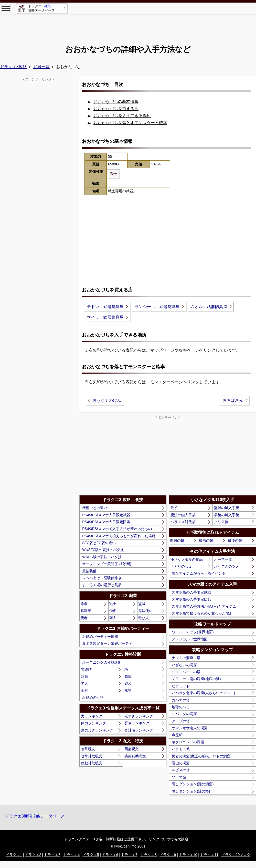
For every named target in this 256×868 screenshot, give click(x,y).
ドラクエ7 (129, 855)
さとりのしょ (181, 566)
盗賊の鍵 (177, 541)
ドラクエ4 (71, 855)
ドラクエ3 (52, 855)
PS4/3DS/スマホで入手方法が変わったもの (117, 529)
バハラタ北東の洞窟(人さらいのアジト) (203, 693)
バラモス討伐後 (183, 522)
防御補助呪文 (135, 756)
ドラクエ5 (91, 855)
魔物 (128, 690)
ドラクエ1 (14, 855)
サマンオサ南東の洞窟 (190, 728)
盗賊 (142, 604)
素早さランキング (139, 716)
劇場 (128, 676)
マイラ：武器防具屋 (105, 317)
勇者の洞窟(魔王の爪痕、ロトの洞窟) (202, 756)
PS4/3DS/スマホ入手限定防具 (106, 522)
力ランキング (92, 716)
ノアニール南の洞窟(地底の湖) (196, 679)
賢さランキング (137, 723)
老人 (84, 683)
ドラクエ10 (188, 855)
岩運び (86, 669)
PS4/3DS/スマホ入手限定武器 (106, 515)
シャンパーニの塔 (186, 672)
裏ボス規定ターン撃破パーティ (107, 643)
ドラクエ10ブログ (236, 855)
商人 (113, 618)
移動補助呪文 (92, 763)
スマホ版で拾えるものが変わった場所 (202, 613)
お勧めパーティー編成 (100, 637)
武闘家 (86, 611)
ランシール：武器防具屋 (157, 307)
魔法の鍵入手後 (183, 515)
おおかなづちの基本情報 (116, 102)
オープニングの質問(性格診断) (107, 564)
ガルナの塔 (181, 700)
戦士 (113, 604)
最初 (174, 508)
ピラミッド (181, 686)
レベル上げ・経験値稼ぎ (102, 578)
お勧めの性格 (93, 697)
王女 (84, 690)
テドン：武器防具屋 (105, 307)
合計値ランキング (139, 730)
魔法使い (145, 611)
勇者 (84, 604)
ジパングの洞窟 (184, 714)
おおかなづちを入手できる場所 (122, 116)
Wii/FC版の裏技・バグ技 (102, 557)
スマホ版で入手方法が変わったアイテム (204, 606)
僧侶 (113, 611)
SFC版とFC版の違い (99, 543)
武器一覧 (41, 67)
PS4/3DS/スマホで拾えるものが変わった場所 (119, 536)
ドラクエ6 (110, 855)
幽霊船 (177, 735)
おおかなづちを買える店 (116, 109)
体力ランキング (93, 723)
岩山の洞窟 (181, 763)
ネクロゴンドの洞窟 (188, 742)
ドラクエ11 (209, 855)
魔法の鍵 (206, 541)
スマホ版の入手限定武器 (191, 592)
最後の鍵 (235, 541)
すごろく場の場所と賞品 (102, 585)
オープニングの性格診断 (102, 662)
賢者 (84, 618)
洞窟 (84, 676)
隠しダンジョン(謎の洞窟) (193, 784)
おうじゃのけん (107, 400)
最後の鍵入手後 (227, 515)
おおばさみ (233, 400)
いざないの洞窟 (184, 665)
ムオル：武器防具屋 (209, 307)
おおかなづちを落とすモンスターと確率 (130, 123)
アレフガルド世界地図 (190, 639)
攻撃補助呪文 (92, 756)
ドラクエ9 (168, 855)
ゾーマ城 (179, 777)
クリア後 (221, 522)
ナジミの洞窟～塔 (186, 658)
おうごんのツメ (227, 566)
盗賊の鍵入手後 (227, 508)
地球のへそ (181, 707)
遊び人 (144, 618)
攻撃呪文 (88, 749)
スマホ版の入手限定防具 (191, 599)
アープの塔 (181, 721)
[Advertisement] (128, 26)
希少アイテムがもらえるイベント (199, 573)
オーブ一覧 (223, 559)
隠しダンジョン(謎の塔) (191, 791)
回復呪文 (132, 749)
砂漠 (128, 683)
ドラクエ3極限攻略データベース (35, 816)
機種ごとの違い (95, 508)
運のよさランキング (97, 730)
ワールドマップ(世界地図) (193, 632)
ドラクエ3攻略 (13, 67)
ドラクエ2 (33, 855)
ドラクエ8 (148, 855)
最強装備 (89, 571)
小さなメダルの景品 (187, 559)
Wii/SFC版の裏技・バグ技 (103, 550)
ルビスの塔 (181, 770)
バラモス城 (181, 749)
